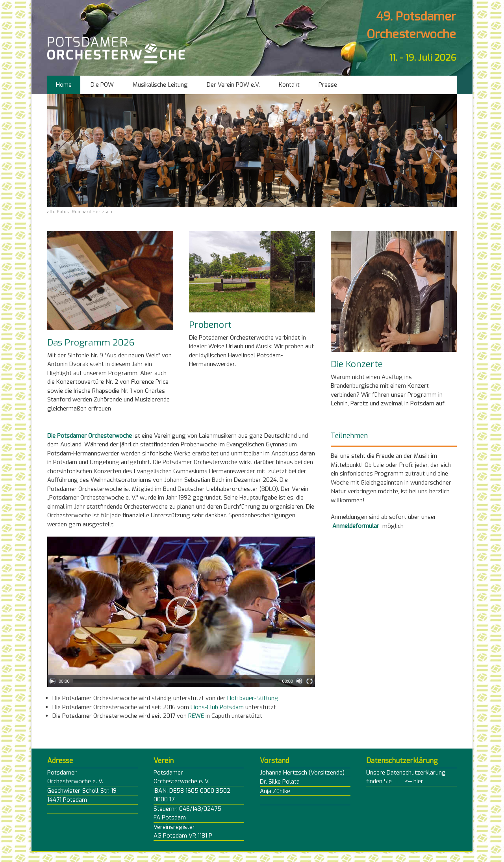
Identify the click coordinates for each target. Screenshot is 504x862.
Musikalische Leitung (160, 85)
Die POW (102, 85)
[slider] (176, 681)
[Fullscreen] (309, 681)
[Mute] (299, 681)
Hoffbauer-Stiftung (253, 698)
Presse (328, 85)
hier (398, 781)
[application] (181, 612)
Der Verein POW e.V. (233, 85)
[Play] (52, 681)
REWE (196, 716)
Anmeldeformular (356, 526)
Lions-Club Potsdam (217, 707)
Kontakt (289, 85)
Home (64, 85)
